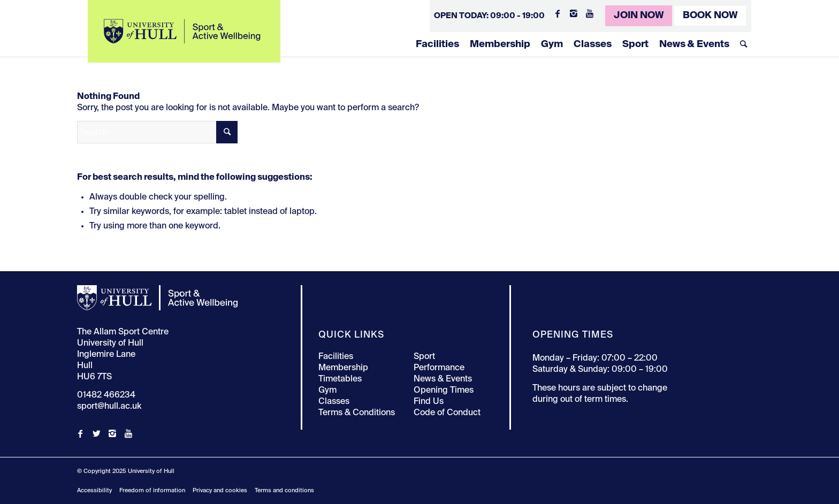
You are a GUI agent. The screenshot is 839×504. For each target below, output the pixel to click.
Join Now (639, 16)
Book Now (710, 16)
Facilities (437, 44)
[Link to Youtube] (590, 13)
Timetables (340, 379)
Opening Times (444, 391)
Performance (439, 368)
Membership (500, 44)
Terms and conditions (284, 490)
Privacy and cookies (220, 490)
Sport (635, 44)
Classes (593, 44)
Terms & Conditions (357, 413)
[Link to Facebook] (558, 13)
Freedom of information (152, 490)
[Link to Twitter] (96, 433)
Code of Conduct (447, 413)
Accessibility (94, 490)
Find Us (429, 402)
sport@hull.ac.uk (109, 407)
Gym (552, 44)
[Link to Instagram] (574, 13)
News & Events (694, 44)
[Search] (743, 44)
